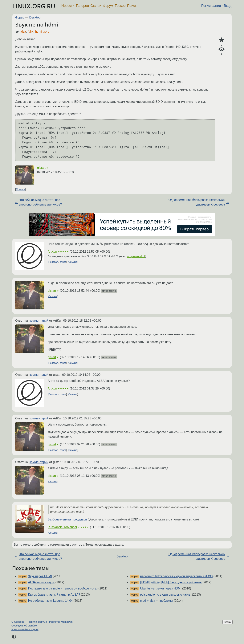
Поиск (132, 6)
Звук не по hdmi (37, 24)
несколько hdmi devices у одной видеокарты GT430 (176, 576)
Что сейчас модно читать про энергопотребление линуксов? (40, 202)
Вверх (228, 622)
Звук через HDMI (40, 576)
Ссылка (20, 189)
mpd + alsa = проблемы (157, 601)
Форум (108, 6)
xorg (46, 32)
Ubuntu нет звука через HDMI (161, 588)
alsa (23, 32)
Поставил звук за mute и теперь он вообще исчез (63, 588)
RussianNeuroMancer (62, 527)
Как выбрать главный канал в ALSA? (54, 595)
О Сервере (18, 622)
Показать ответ (57, 262)
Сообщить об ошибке (24, 626)
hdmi (38, 32)
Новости (68, 6)
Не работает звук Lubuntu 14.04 (50, 601)
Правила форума (37, 622)
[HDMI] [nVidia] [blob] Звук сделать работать (171, 582)
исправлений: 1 (136, 256)
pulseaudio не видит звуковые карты (166, 595)
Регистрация (211, 6)
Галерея (82, 6)
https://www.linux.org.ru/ (25, 629)
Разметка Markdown (61, 622)
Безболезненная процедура (67, 519)
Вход (228, 6)
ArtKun (52, 252)
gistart (41, 168)
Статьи (96, 6)
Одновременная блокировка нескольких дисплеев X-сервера (197, 202)
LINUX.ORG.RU (34, 6)
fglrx (30, 32)
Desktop (35, 17)
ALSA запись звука (41, 582)
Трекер (120, 6)
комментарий (39, 321)
